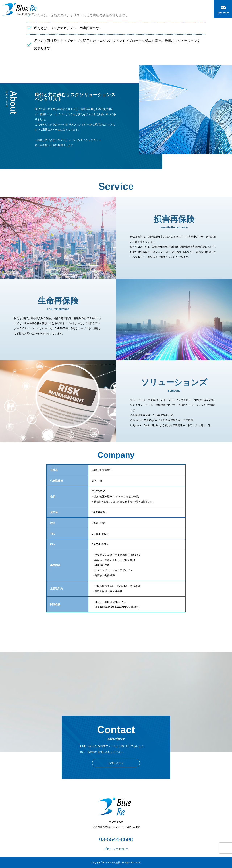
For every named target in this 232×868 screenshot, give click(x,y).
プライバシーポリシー (116, 849)
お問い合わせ (116, 763)
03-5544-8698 (116, 839)
